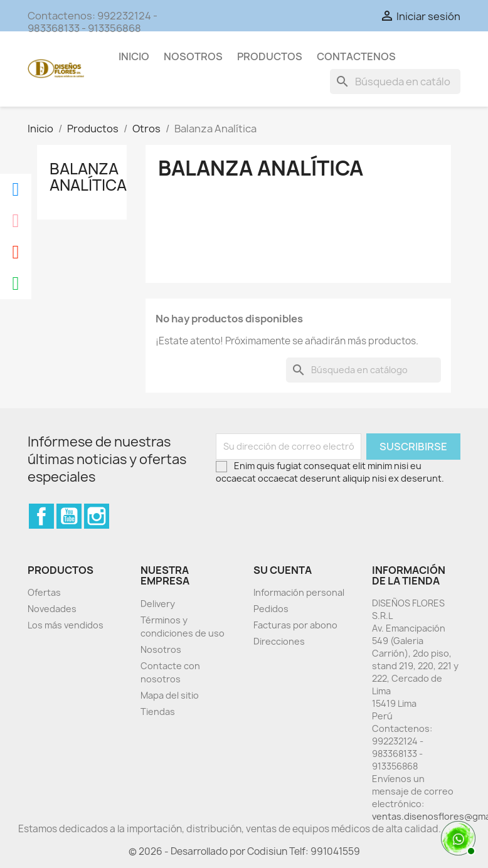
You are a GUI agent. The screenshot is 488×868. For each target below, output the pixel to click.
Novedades (52, 609)
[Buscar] (395, 82)
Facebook (41, 516)
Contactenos (356, 56)
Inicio (134, 56)
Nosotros (193, 56)
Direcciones (279, 641)
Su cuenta (283, 570)
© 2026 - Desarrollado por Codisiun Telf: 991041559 (244, 851)
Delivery (158, 604)
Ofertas (44, 592)
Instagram (97, 516)
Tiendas (158, 712)
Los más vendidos (66, 625)
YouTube (69, 516)
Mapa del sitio (170, 695)
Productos (270, 56)
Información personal (299, 592)
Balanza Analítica (88, 177)
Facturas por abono (295, 625)
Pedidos (271, 609)
